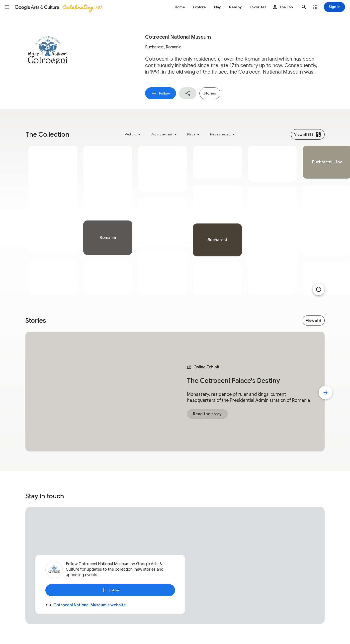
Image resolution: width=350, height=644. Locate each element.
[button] (7, 7)
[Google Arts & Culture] (58, 7)
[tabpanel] (53, 220)
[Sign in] (334, 7)
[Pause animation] (319, 289)
